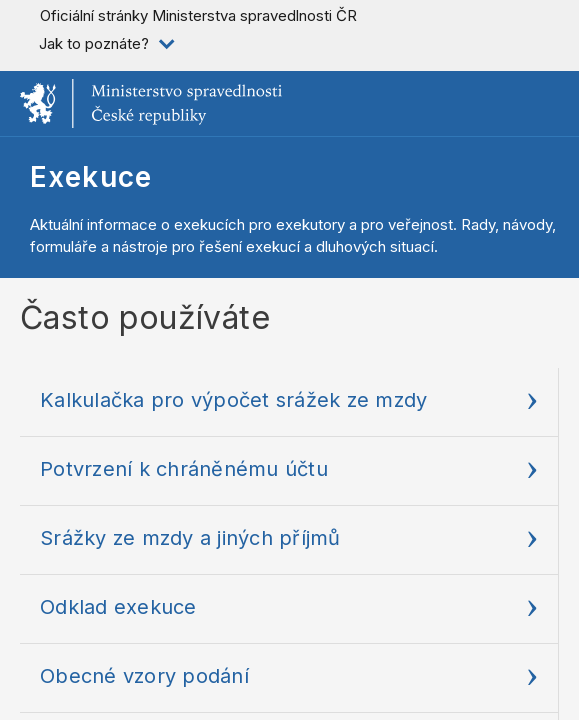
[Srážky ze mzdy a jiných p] (289, 540)
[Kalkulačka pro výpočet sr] (289, 402)
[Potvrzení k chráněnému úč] (289, 471)
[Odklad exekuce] (289, 609)
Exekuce (91, 177)
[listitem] (105, 44)
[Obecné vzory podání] (289, 678)
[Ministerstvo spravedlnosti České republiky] (151, 104)
